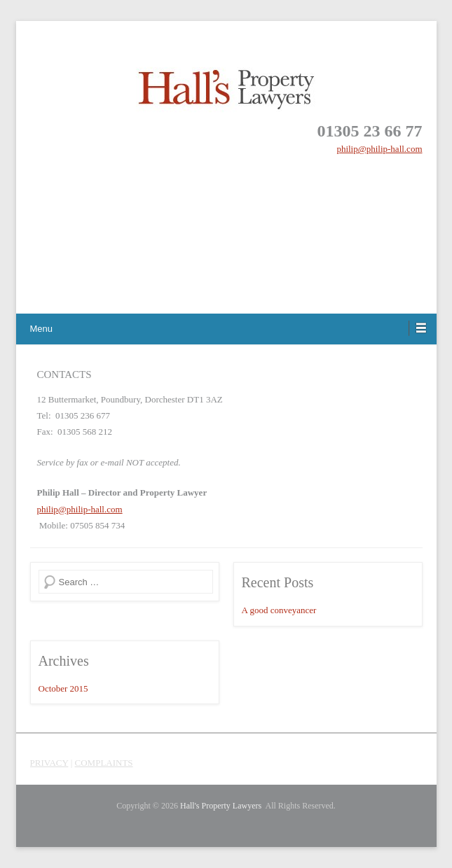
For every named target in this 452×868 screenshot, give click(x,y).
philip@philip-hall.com (379, 149)
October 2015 (63, 688)
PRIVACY (49, 763)
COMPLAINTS (104, 763)
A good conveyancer (279, 610)
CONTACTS (64, 374)
